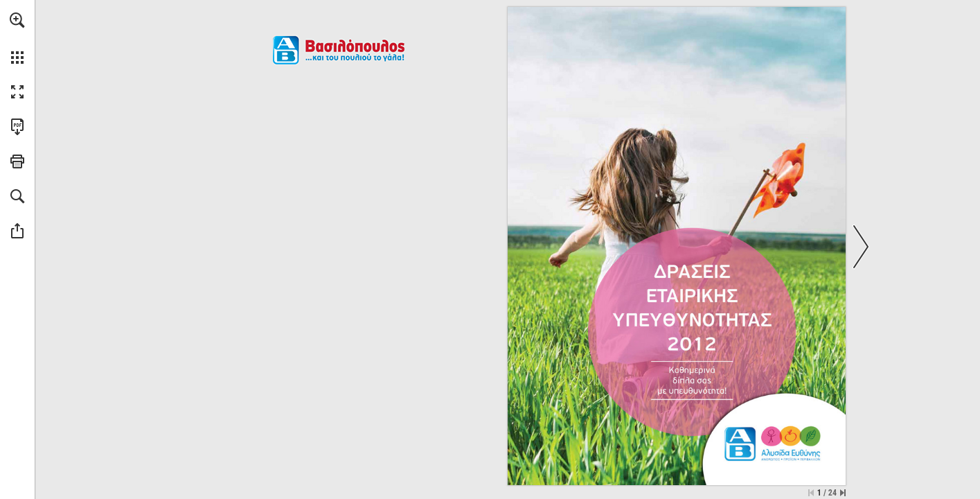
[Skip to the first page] (811, 493)
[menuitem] (17, 38)
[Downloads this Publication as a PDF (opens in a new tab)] (17, 127)
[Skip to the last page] (843, 493)
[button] (17, 20)
